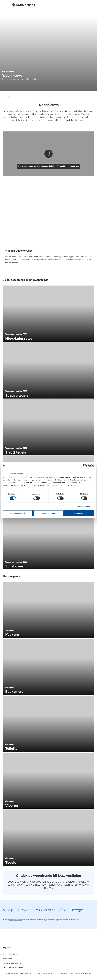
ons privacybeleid (16, 920)
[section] (48, 314)
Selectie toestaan (49, 513)
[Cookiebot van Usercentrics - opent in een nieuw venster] (85, 466)
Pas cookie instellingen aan (68, 166)
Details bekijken (84, 506)
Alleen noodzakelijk (18, 513)
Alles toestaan (79, 513)
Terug (6, 97)
